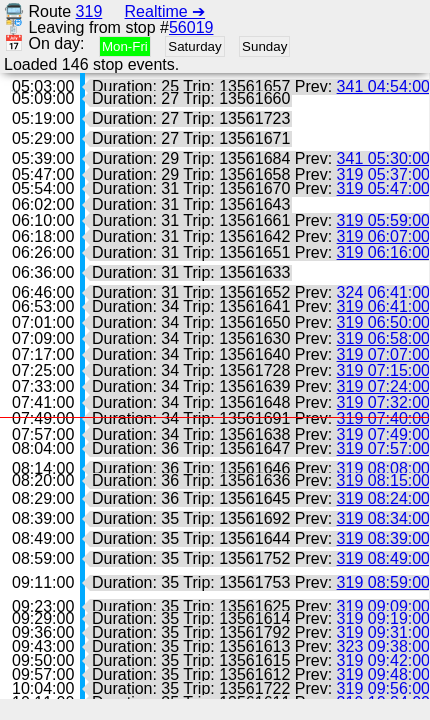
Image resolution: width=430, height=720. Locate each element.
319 (89, 11)
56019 (191, 27)
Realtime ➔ (165, 11)
